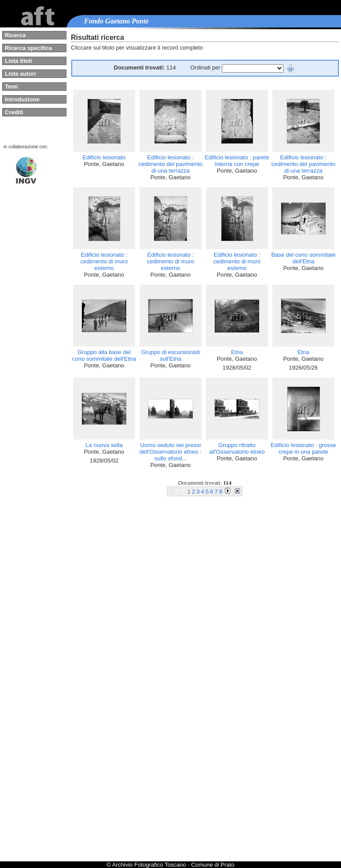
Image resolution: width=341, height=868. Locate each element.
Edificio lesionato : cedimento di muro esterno (104, 261)
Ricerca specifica (28, 48)
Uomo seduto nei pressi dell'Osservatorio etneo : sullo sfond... (170, 452)
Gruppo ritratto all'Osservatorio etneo (237, 448)
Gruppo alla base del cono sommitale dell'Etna (104, 355)
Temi (11, 87)
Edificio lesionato (104, 157)
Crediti (14, 112)
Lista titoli (18, 61)
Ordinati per (206, 68)
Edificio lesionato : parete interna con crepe (237, 161)
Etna (237, 352)
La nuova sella (104, 445)
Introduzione (22, 99)
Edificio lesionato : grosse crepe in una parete (303, 448)
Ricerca (15, 35)
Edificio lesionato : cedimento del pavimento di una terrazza (171, 164)
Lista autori (20, 74)
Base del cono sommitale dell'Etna (303, 258)
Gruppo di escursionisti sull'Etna (170, 355)
